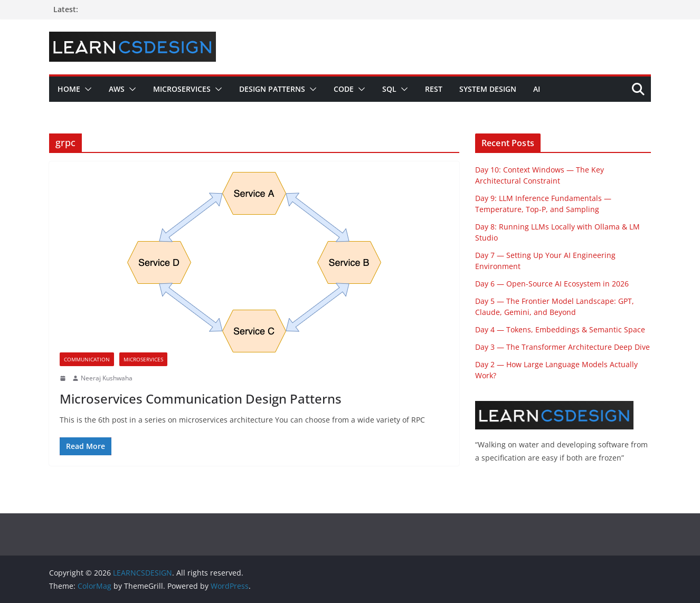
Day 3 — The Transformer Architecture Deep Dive (562, 347)
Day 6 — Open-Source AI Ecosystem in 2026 (552, 284)
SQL (389, 89)
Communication (87, 359)
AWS (117, 89)
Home (69, 89)
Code (344, 89)
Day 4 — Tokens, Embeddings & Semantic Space (560, 329)
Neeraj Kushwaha (107, 378)
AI (537, 89)
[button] (86, 89)
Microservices (182, 89)
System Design (488, 89)
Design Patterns (272, 89)
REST (434, 89)
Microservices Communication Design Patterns (201, 399)
